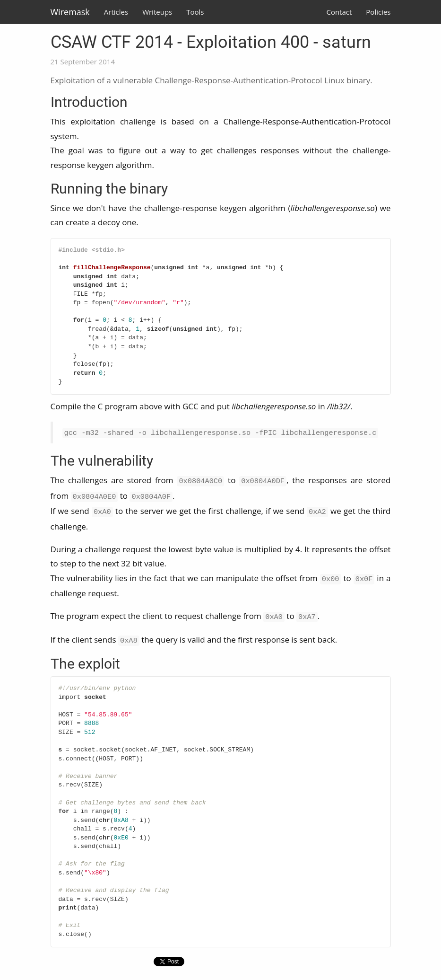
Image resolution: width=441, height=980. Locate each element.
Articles (116, 12)
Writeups (157, 12)
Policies (378, 12)
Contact (339, 12)
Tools (195, 12)
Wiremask (70, 12)
